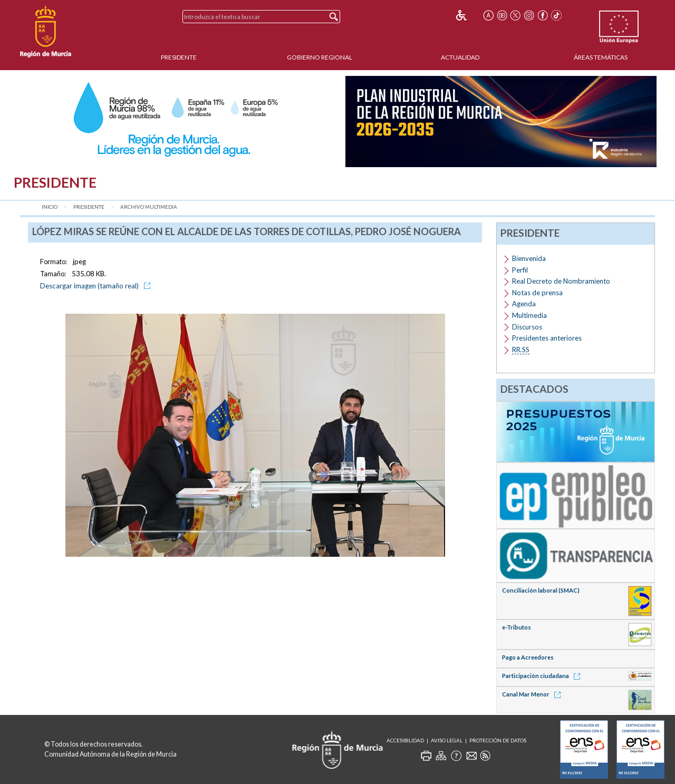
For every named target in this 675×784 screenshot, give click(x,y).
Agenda (524, 304)
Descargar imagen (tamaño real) (97, 286)
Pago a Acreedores (528, 657)
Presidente (179, 57)
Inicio (50, 207)
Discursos (527, 327)
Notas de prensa (537, 293)
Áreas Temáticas (601, 57)
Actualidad (460, 57)
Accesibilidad (405, 741)
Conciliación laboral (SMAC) (541, 590)
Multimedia (529, 315)
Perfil (520, 270)
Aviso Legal (447, 741)
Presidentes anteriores (547, 338)
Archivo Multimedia (149, 207)
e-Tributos (517, 627)
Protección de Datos (498, 741)
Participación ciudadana (543, 676)
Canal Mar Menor (533, 694)
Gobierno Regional (320, 57)
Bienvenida (529, 258)
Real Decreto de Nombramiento (561, 281)
